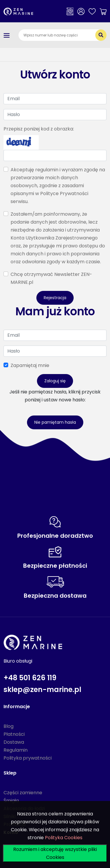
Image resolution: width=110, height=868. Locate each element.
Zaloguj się (55, 381)
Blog (9, 726)
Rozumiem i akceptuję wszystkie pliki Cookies (55, 853)
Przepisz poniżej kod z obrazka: (39, 129)
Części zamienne (23, 793)
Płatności (14, 734)
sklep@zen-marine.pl (42, 689)
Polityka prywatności (28, 758)
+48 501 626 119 (30, 678)
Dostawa (14, 742)
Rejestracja (55, 298)
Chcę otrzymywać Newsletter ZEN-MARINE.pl (51, 278)
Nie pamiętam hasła (55, 422)
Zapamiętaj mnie (30, 365)
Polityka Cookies (64, 838)
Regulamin (16, 750)
